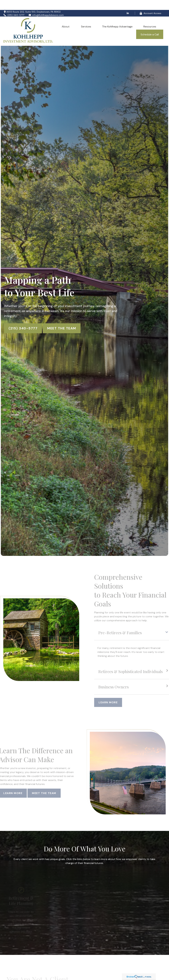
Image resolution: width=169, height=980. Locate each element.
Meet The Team (62, 318)
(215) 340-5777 (14, 5)
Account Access (150, 3)
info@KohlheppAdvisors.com (46, 5)
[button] (66, 17)
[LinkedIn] (128, 3)
